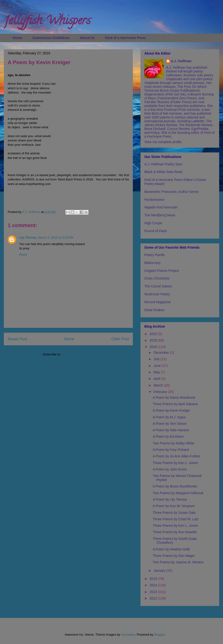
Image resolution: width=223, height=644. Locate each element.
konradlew (128, 635)
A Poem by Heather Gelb (171, 549)
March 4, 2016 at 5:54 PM (56, 238)
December (162, 353)
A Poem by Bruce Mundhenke (175, 486)
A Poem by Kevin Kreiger (171, 410)
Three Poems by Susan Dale (174, 513)
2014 (154, 585)
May (157, 372)
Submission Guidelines (51, 38)
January (160, 571)
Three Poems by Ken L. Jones (175, 463)
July (157, 359)
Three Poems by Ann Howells (175, 532)
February (161, 392)
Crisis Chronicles (157, 278)
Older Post (120, 339)
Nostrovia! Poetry (157, 294)
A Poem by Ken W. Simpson (174, 506)
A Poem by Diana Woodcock (174, 398)
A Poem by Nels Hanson (171, 430)
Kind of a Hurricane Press (126, 38)
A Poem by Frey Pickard (171, 450)
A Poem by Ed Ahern (168, 437)
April (157, 379)
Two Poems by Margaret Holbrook (178, 493)
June (158, 366)
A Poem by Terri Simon (170, 424)
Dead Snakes (154, 310)
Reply (23, 255)
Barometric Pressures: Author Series (171, 192)
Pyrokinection (154, 200)
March (159, 385)
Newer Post (17, 339)
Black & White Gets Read (163, 172)
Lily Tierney (28, 238)
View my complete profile (163, 142)
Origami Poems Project (162, 271)
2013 (154, 592)
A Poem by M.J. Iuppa (169, 417)
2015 (154, 579)
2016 (154, 347)
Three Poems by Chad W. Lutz (176, 519)
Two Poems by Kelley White (174, 443)
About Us (87, 38)
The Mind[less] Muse (160, 215)
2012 (154, 598)
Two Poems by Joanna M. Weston (178, 562)
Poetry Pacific (155, 255)
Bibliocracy (153, 263)
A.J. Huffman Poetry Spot (163, 164)
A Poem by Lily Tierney (170, 499)
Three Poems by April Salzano (175, 404)
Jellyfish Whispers (47, 22)
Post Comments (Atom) (78, 354)
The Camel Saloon (158, 286)
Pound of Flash (156, 231)
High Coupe (153, 223)
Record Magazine (158, 302)
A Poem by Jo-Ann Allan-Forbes (176, 456)
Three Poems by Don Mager (174, 556)
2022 (154, 334)
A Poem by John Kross (170, 469)
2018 (154, 340)
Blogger (159, 635)
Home (17, 38)
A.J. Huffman (181, 61)
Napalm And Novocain (161, 207)
